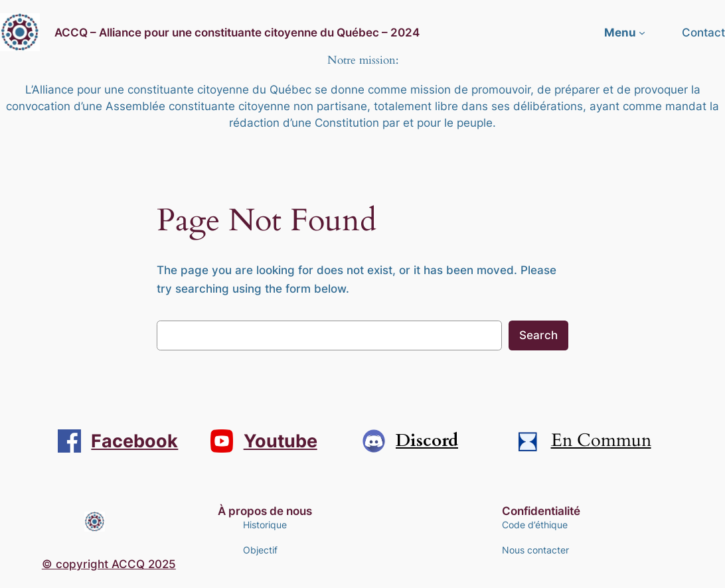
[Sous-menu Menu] (642, 33)
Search (538, 335)
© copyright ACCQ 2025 (109, 564)
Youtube (281, 441)
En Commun (601, 441)
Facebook (134, 441)
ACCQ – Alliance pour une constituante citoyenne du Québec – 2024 (237, 32)
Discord (427, 441)
